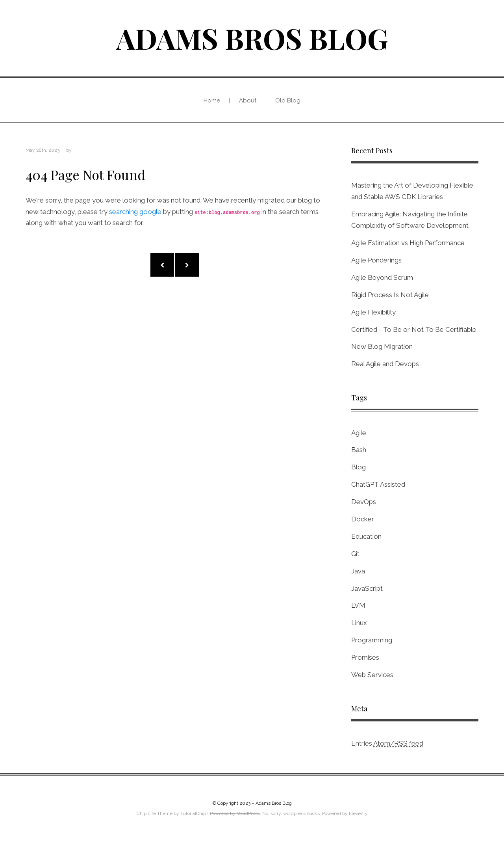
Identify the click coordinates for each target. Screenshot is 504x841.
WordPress (248, 813)
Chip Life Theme (155, 813)
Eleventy (358, 813)
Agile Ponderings (376, 260)
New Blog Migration (382, 346)
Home (212, 100)
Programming (372, 640)
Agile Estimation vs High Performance (408, 243)
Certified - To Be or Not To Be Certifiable (414, 329)
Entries (387, 743)
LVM (358, 605)
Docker (363, 519)
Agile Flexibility (373, 312)
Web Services (372, 675)
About (248, 100)
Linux (359, 623)
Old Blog (288, 100)
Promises (365, 657)
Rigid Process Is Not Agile (390, 295)
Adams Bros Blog (252, 38)
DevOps (364, 502)
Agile (359, 433)
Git (355, 554)
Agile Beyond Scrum (382, 277)
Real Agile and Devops (385, 364)
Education (366, 536)
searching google (135, 212)
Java (358, 571)
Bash (359, 450)
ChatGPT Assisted (378, 484)
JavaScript (367, 588)
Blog (359, 467)
